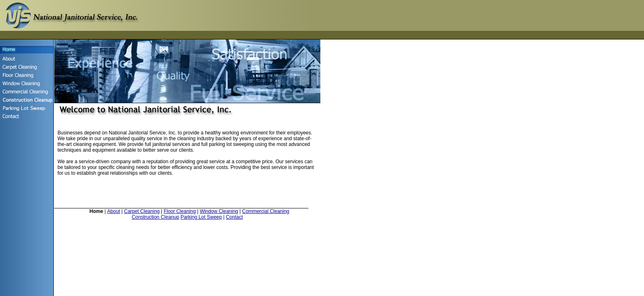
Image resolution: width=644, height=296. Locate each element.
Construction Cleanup (155, 217)
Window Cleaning (219, 211)
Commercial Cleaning (266, 211)
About (114, 211)
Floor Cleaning (180, 211)
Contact (234, 217)
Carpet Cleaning (142, 211)
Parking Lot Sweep (201, 217)
